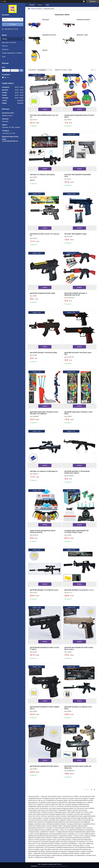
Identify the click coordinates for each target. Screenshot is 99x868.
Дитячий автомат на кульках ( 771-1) (79, 590)
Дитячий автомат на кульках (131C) (44, 590)
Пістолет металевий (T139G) (75, 234)
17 (91, 789)
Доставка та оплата (9, 42)
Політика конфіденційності (60, 866)
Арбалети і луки (82, 35)
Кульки (45, 50)
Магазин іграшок (37, 9)
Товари (4, 39)
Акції (4, 56)
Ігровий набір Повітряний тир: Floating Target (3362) (77, 532)
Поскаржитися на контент (45, 866)
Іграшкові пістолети (49, 35)
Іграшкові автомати (83, 20)
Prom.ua (59, 864)
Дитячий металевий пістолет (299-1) (44, 766)
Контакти (5, 49)
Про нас (5, 46)
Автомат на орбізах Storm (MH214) (44, 471)
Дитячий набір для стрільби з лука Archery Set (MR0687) (44, 413)
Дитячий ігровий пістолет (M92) (42, 293)
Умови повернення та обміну (12, 53)
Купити (45, 109)
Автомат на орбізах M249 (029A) (42, 175)
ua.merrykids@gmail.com (10, 141)
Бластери (46, 20)
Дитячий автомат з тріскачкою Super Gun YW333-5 (77, 472)
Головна (32, 5)
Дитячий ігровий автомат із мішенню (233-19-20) (76, 294)
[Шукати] (21, 20)
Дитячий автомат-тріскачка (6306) (43, 353)
